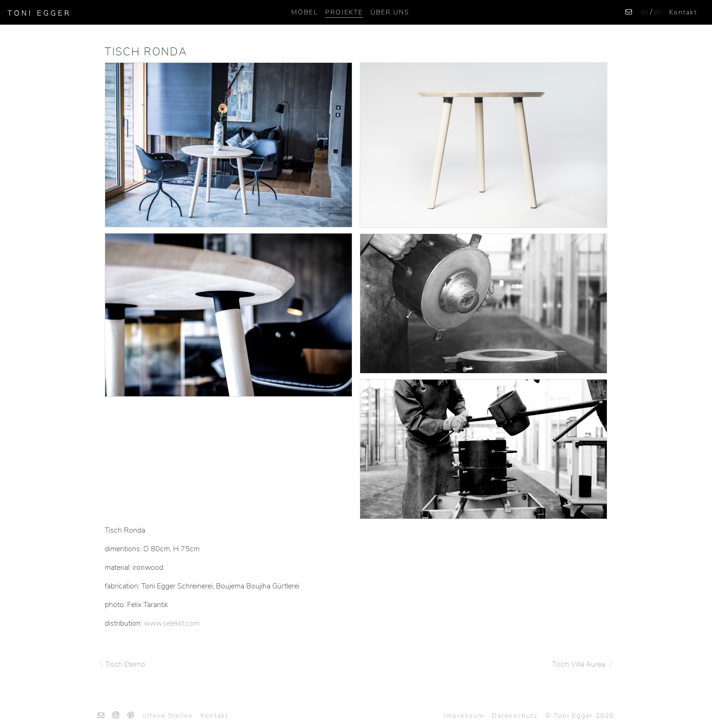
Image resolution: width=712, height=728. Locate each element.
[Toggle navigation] (80, 13)
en (658, 12)
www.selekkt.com (172, 623)
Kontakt (683, 12)
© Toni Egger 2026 (580, 716)
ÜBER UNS (390, 12)
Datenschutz (515, 716)
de (644, 12)
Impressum (464, 716)
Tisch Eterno (121, 664)
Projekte (344, 12)
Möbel (305, 12)
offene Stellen (168, 716)
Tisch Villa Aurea (583, 664)
